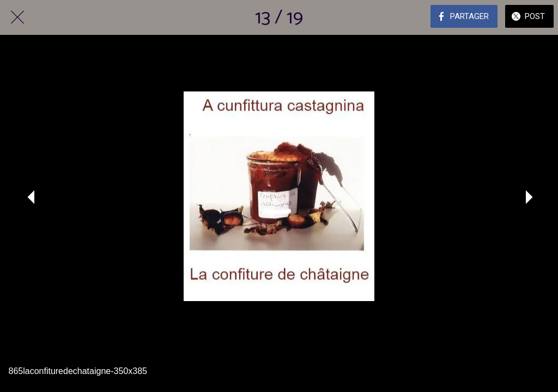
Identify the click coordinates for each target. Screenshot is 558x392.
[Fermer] (17, 17)
